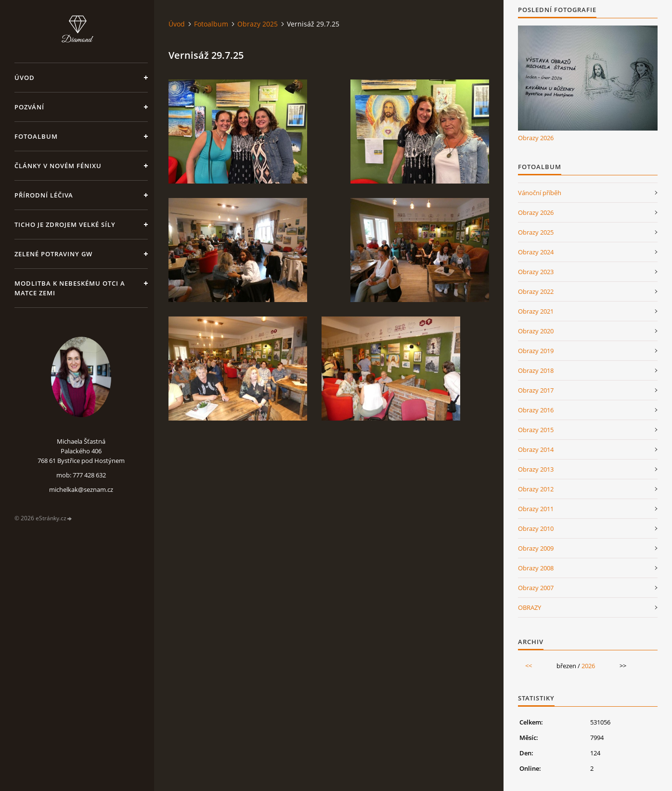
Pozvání (29, 107)
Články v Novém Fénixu (58, 166)
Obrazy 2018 (536, 370)
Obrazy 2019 (536, 351)
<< (529, 666)
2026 (588, 666)
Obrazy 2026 (536, 138)
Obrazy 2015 (536, 430)
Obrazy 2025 (258, 24)
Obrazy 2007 (536, 588)
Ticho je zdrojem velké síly (65, 224)
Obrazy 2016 (536, 410)
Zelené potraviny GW (53, 254)
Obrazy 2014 (536, 449)
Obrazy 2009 (536, 548)
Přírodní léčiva (44, 195)
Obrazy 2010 (536, 528)
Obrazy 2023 (536, 272)
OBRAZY (530, 607)
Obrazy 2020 (536, 331)
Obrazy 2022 (536, 291)
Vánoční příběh (540, 193)
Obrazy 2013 (536, 469)
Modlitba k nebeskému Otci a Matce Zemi (70, 288)
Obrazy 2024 (536, 252)
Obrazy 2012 (536, 489)
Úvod (25, 78)
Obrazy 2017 (536, 390)
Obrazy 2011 (536, 509)
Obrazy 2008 (536, 568)
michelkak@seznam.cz (81, 489)
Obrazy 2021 (536, 311)
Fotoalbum (36, 136)
